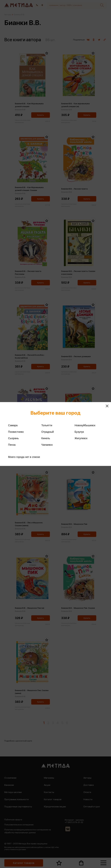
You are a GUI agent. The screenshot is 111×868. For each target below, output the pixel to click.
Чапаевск (47, 445)
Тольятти (47, 425)
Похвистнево (16, 432)
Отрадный (48, 432)
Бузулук (79, 432)
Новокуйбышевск (85, 425)
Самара (13, 425)
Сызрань (13, 438)
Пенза (12, 445)
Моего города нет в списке (24, 457)
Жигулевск (81, 438)
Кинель (46, 438)
